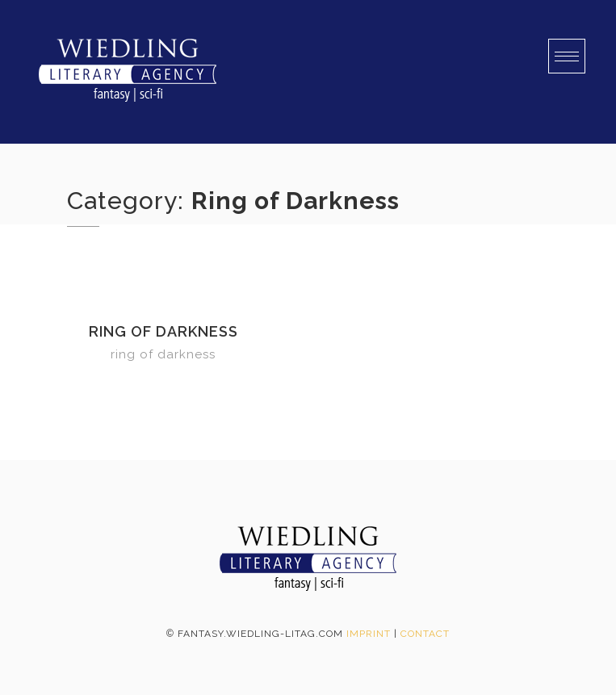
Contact (425, 634)
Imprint (369, 634)
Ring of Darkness (163, 331)
